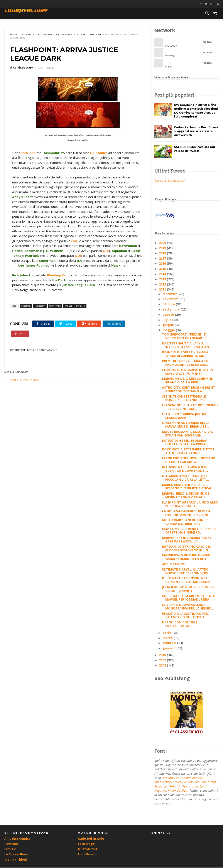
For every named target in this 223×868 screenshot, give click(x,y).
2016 (163, 264)
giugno (169, 325)
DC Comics (99, 153)
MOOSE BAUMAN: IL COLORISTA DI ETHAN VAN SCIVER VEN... (188, 434)
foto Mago (86, 844)
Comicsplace (191, 782)
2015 (163, 269)
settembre (172, 310)
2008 (163, 666)
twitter (183, 53)
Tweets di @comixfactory (170, 181)
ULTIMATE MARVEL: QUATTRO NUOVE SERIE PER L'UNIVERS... (186, 571)
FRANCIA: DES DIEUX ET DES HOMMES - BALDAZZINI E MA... (190, 407)
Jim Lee (81, 35)
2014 (163, 274)
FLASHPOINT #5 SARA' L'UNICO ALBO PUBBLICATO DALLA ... (190, 504)
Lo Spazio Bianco (17, 855)
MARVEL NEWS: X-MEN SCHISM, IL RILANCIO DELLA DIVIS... (187, 381)
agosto (169, 315)
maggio (169, 330)
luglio (167, 320)
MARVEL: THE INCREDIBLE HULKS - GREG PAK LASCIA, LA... (188, 540)
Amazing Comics (17, 839)
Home (14, 35)
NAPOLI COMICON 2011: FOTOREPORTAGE (180, 624)
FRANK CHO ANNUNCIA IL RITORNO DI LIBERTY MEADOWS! (189, 460)
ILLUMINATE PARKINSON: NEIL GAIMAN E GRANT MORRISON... (187, 580)
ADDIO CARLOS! (174, 564)
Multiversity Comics (168, 782)
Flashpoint (45, 35)
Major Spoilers (178, 791)
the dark (96, 35)
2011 (163, 290)
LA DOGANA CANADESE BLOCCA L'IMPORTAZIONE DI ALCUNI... (186, 513)
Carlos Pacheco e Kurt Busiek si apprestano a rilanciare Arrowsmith (196, 131)
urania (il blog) (16, 860)
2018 (163, 253)
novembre (171, 299)
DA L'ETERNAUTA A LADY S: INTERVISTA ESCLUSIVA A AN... (187, 345)
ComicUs (11, 844)
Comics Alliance (192, 778)
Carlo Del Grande (91, 839)
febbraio (170, 643)
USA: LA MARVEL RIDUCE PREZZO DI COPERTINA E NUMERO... (189, 531)
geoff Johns (64, 35)
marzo (168, 638)
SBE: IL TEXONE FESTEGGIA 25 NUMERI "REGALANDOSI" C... (185, 398)
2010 (163, 655)
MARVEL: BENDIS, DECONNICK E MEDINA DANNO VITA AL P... (186, 495)
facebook (183, 43)
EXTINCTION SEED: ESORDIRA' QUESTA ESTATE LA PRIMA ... (186, 443)
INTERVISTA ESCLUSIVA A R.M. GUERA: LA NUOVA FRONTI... (185, 469)
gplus (183, 64)
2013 (163, 279)
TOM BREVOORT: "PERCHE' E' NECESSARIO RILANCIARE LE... (186, 336)
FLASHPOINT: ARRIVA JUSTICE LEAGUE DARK (184, 416)
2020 (163, 243)
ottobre (169, 304)
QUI (96, 241)
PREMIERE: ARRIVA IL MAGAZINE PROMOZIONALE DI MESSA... (186, 363)
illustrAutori (87, 849)
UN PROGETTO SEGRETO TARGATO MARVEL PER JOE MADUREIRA (189, 598)
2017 (163, 259)
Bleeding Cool (58, 285)
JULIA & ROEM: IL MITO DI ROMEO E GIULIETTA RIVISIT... (189, 589)
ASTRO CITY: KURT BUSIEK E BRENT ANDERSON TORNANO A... (189, 390)
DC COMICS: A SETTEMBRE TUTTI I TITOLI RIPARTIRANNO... (188, 451)
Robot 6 (175, 787)
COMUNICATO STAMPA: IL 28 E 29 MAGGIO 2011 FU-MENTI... (188, 372)
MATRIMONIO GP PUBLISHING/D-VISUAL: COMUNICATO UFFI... (187, 557)
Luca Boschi (87, 855)
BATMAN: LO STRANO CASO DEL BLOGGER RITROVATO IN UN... (187, 549)
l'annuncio (28, 153)
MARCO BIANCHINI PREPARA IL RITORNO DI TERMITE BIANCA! (187, 487)
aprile (168, 633)
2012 (163, 284)
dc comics (27, 35)
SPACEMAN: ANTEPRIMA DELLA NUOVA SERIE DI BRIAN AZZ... (186, 425)
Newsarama (190, 787)
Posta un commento (24, 390)
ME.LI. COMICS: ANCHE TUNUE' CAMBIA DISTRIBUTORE (185, 522)
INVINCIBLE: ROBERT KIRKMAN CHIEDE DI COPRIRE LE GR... (185, 354)
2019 (163, 248)
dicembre (171, 294)
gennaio (170, 648)
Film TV (10, 849)
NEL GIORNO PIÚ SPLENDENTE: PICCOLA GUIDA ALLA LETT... (185, 478)
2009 (163, 660)
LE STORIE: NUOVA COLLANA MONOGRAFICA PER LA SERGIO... (188, 607)
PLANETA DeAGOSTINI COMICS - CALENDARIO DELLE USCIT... (187, 616)
